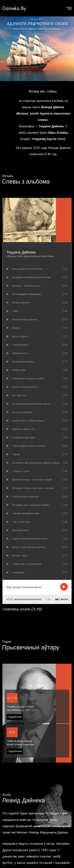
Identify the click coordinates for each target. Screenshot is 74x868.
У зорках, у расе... (22, 471)
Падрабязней (15, 698)
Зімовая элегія (20, 353)
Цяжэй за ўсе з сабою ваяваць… (30, 421)
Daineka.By (14, 8)
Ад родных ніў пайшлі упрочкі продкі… (33, 277)
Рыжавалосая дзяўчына (25, 319)
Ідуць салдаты (20, 336)
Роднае (16, 454)
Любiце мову (19, 370)
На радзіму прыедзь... (24, 362)
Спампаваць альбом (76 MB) (22, 590)
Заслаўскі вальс (21, 530)
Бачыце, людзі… (21, 556)
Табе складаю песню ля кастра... (30, 446)
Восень (16, 328)
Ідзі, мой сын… (20, 395)
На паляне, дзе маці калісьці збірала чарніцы (36, 463)
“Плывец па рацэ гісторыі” (21, 688)
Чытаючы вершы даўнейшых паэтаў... (32, 404)
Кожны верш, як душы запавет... (29, 378)
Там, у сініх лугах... (22, 522)
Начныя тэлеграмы (22, 412)
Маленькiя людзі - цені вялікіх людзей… (33, 480)
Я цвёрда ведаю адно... (25, 437)
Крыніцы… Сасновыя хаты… (28, 286)
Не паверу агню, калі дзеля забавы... (32, 505)
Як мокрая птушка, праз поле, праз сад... (34, 488)
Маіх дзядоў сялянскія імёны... (28, 269)
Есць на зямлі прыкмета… (26, 387)
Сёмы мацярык (20, 345)
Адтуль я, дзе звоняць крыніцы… (30, 547)
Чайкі (15, 311)
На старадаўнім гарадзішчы (27, 294)
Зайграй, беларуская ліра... (27, 513)
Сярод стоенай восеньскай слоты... (31, 539)
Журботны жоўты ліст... (25, 429)
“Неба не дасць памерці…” (21, 722)
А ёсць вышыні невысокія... (27, 497)
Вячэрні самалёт (21, 303)
